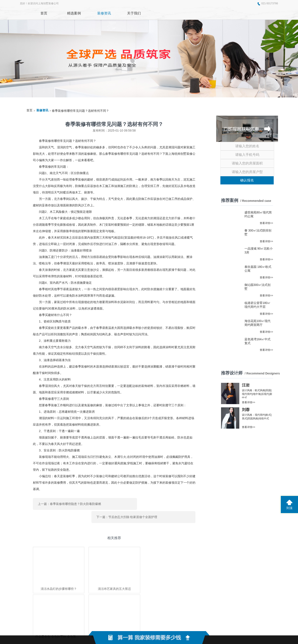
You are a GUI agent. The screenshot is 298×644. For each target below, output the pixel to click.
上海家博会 (92, 597)
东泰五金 (107, 597)
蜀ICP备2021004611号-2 (181, 625)
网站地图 (209, 625)
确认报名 (247, 180)
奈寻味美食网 (55, 597)
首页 (29, 110)
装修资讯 (42, 110)
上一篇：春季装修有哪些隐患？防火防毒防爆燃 (69, 503)
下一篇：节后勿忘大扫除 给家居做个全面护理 (158, 503)
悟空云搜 (121, 597)
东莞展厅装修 (75, 597)
